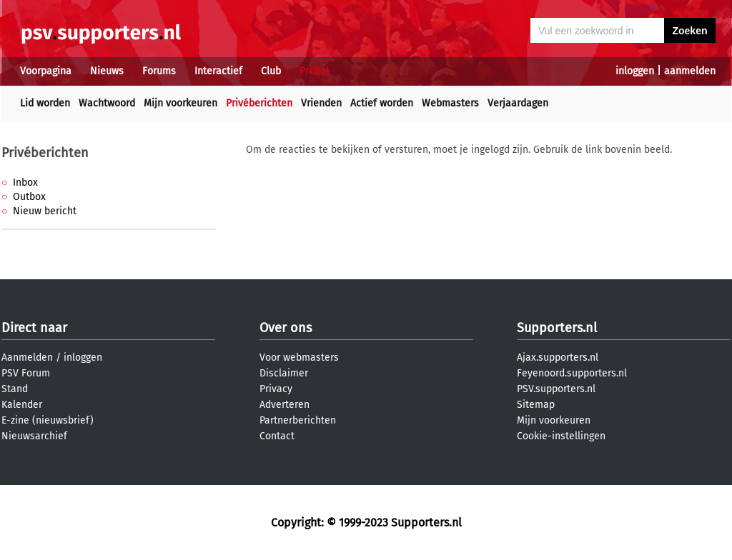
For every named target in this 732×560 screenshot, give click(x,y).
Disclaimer (284, 373)
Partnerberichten (298, 420)
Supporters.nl (557, 328)
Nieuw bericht (45, 211)
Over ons (286, 328)
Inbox (25, 182)
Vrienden (321, 103)
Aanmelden (27, 357)
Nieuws (107, 71)
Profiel (314, 71)
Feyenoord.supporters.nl (572, 373)
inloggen (635, 71)
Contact (277, 436)
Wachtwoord (107, 103)
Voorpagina (46, 71)
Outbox (29, 197)
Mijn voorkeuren (180, 103)
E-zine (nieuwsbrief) (48, 420)
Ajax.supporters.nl (558, 357)
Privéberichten (259, 103)
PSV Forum (26, 373)
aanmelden (690, 71)
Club (271, 71)
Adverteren (285, 405)
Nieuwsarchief (34, 436)
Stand (15, 389)
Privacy (276, 389)
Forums (159, 71)
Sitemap (536, 405)
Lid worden (45, 103)
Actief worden (382, 103)
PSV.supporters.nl (556, 389)
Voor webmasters (299, 357)
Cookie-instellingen (561, 436)
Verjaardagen (518, 103)
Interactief (218, 71)
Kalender (22, 405)
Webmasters (450, 103)
